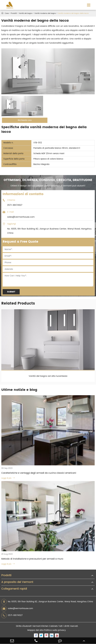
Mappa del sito (35, 630)
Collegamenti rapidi (14, 589)
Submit (11, 292)
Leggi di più (8, 478)
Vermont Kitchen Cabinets (45, 626)
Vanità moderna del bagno (45, 13)
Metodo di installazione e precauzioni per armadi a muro (32, 559)
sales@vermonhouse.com (17, 609)
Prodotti (14, 13)
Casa (7, 13)
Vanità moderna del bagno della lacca (73, 13)
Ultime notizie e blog (19, 390)
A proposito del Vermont (17, 582)
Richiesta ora (25, 120)
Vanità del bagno (26, 13)
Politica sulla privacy (55, 630)
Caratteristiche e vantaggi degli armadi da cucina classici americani (39, 473)
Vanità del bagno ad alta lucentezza (48, 376)
